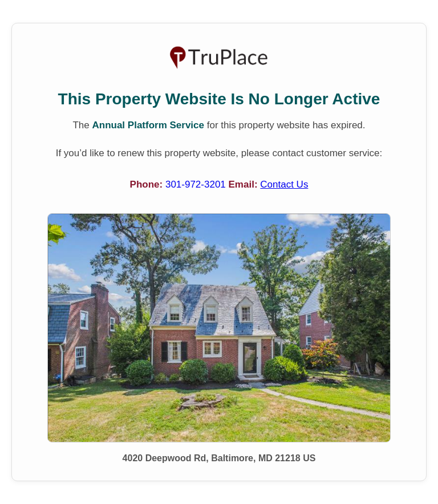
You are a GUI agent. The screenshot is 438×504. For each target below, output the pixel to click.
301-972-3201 (197, 184)
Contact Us (284, 184)
